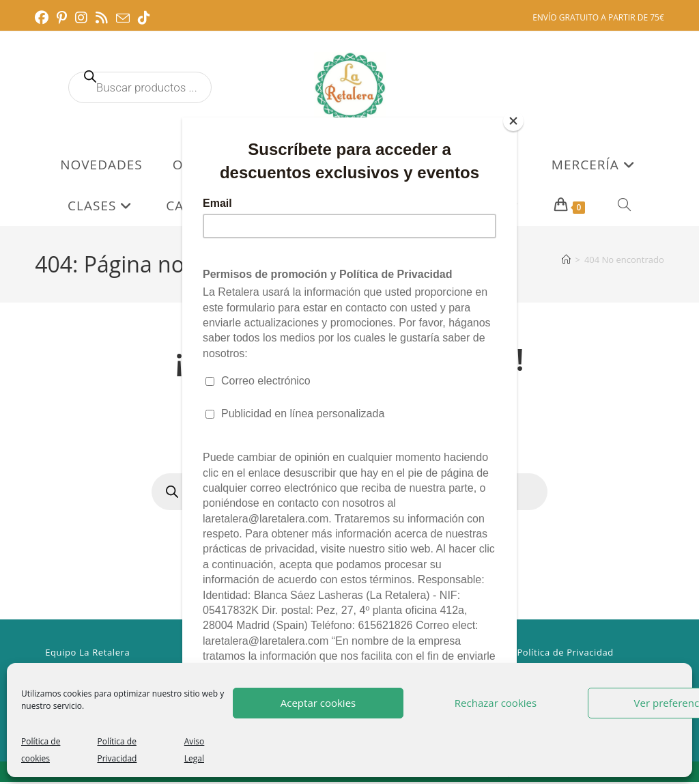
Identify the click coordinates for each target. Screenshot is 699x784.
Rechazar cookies (496, 703)
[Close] (513, 121)
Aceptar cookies (318, 703)
